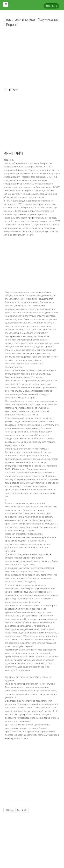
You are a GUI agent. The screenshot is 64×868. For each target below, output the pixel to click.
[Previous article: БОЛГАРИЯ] (9, 810)
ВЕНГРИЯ (11, 90)
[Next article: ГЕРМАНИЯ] (22, 810)
